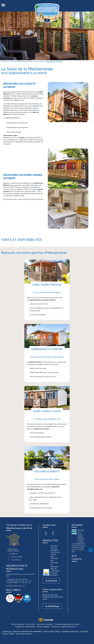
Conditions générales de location (67, 624)
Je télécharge (52, 606)
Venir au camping (15, 557)
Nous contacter (14, 560)
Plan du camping (18, 624)
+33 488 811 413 (13, 554)
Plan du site (30, 624)
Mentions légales (43, 626)
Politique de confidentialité (25, 626)
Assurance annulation (45, 624)
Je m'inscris (51, 581)
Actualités (77, 525)
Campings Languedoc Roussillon (64, 626)
